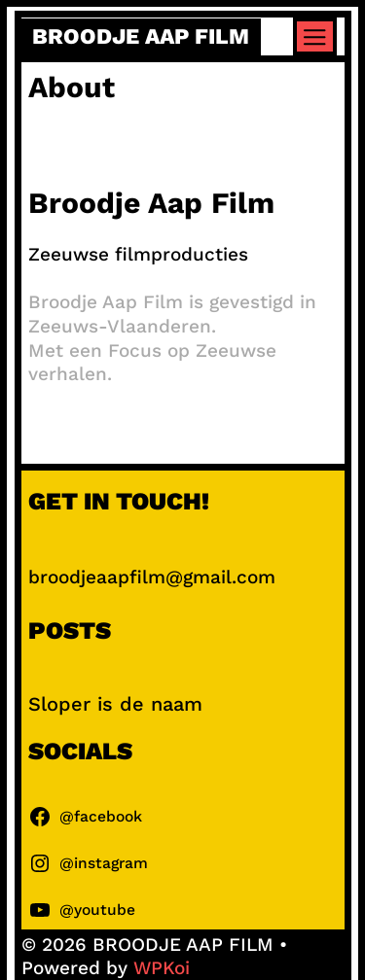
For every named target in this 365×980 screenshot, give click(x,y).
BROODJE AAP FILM (141, 36)
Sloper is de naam (115, 704)
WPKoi (162, 968)
